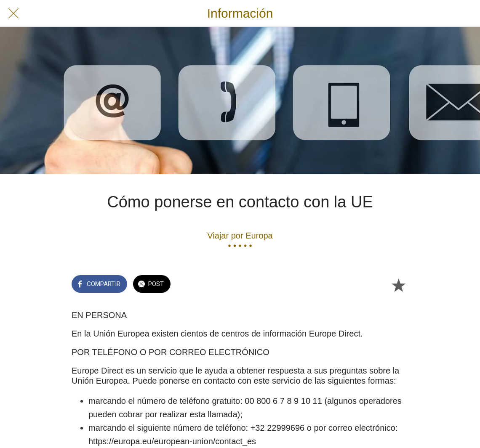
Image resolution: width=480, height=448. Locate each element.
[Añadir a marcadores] (398, 285)
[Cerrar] (13, 13)
